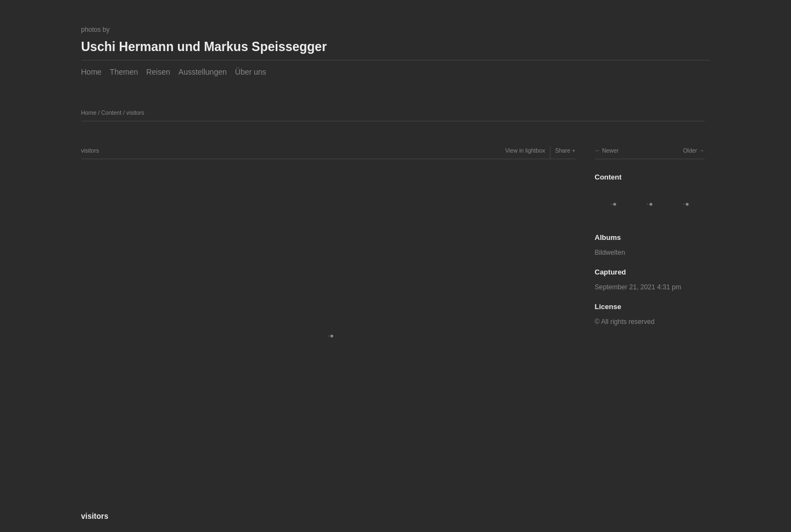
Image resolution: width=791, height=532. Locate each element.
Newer (610, 150)
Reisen (158, 72)
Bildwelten (610, 253)
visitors (135, 113)
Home (91, 72)
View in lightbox (525, 150)
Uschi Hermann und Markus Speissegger (204, 47)
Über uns (251, 72)
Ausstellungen (203, 72)
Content (111, 113)
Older (690, 150)
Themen (124, 72)
